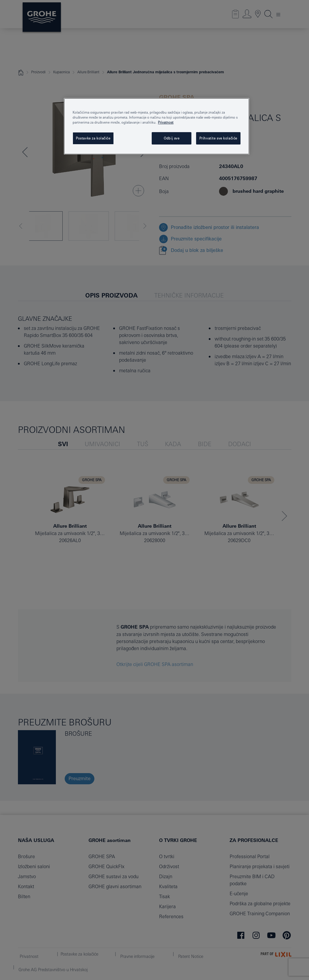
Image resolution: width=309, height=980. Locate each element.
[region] (157, 126)
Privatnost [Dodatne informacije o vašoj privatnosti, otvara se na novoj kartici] (166, 122)
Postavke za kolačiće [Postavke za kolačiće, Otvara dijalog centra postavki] (93, 138)
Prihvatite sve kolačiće (218, 138)
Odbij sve (172, 138)
